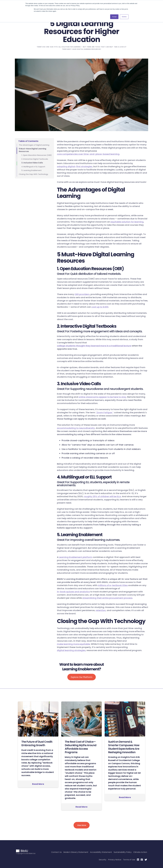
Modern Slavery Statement (76, 852)
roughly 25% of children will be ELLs (102, 496)
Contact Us (56, 852)
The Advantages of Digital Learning (34, 145)
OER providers (82, 294)
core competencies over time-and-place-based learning (88, 154)
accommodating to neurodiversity (76, 428)
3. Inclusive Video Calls (32, 163)
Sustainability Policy (123, 852)
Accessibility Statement (101, 852)
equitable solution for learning (127, 222)
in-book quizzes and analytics (73, 592)
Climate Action (140, 852)
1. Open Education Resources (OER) (37, 155)
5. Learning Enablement (32, 170)
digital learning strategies (71, 650)
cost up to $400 (100, 307)
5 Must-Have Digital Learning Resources (33, 150)
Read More (38, 784)
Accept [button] (114, 17)
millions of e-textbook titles (113, 585)
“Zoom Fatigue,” (105, 412)
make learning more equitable (73, 644)
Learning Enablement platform (76, 557)
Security (103, 860)
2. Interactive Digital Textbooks (35, 159)
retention (101, 610)
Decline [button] (124, 17)
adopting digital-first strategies (75, 166)
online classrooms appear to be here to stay (102, 397)
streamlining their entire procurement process (107, 598)
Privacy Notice (115, 860)
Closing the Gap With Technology (33, 174)
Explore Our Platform (82, 677)
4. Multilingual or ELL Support (33, 167)
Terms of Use (129, 860)
